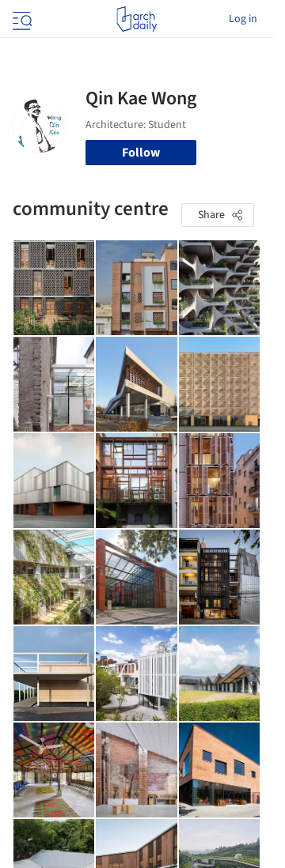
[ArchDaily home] (137, 19)
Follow (141, 153)
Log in (243, 19)
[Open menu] (21, 19)
